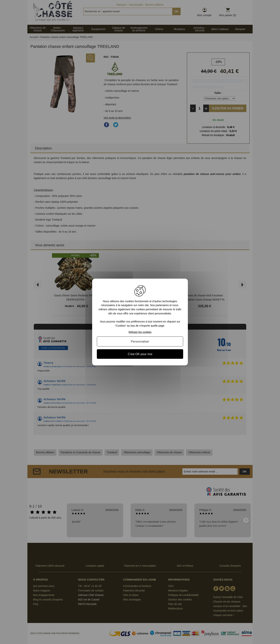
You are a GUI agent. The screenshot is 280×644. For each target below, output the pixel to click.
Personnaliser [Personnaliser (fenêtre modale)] (140, 342)
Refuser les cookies (140, 332)
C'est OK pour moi (140, 354)
